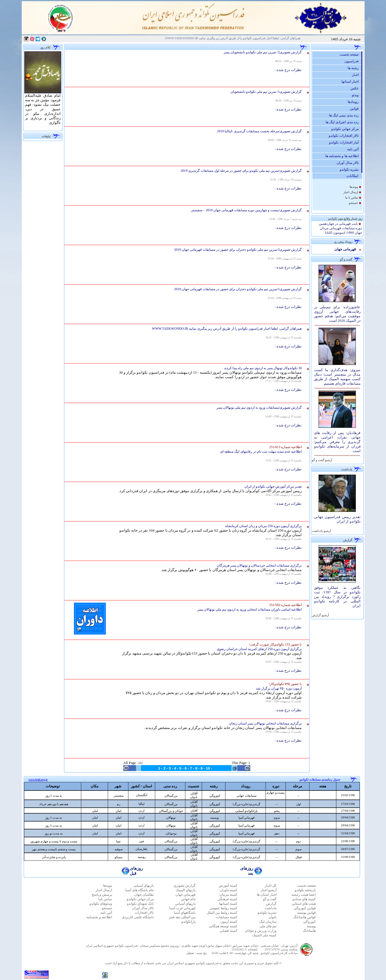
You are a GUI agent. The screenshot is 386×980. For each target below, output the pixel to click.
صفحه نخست (351, 54)
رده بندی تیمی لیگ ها (345, 115)
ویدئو (357, 95)
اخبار (357, 75)
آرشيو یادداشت (321, 531)
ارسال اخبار (351, 192)
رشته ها (355, 68)
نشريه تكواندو (351, 169)
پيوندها (354, 187)
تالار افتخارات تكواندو (345, 136)
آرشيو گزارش (320, 615)
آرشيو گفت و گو (322, 460)
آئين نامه (354, 149)
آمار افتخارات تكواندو (345, 142)
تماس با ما (351, 198)
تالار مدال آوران (349, 163)
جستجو (353, 203)
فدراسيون (353, 61)
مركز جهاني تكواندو (346, 129)
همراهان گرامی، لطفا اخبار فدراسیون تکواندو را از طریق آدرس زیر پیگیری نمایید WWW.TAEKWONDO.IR (233, 38)
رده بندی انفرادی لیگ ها (344, 122)
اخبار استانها (351, 82)
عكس (356, 88)
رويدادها (355, 102)
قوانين (356, 109)
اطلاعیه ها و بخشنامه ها (343, 156)
